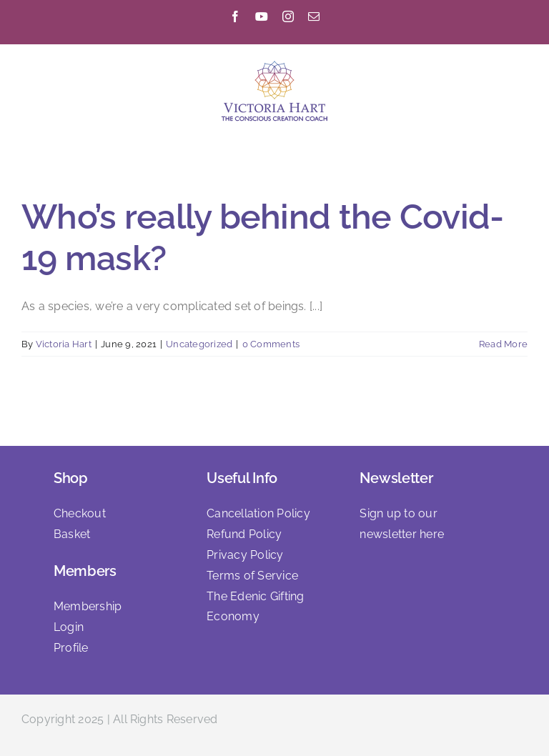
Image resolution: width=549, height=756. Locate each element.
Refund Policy (244, 534)
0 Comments (271, 344)
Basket (72, 534)
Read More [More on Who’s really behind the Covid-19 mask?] (503, 344)
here (432, 534)
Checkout (80, 513)
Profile (71, 648)
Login (69, 627)
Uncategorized (199, 344)
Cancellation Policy (258, 513)
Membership (88, 606)
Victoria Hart (64, 344)
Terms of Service (252, 576)
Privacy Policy (245, 555)
